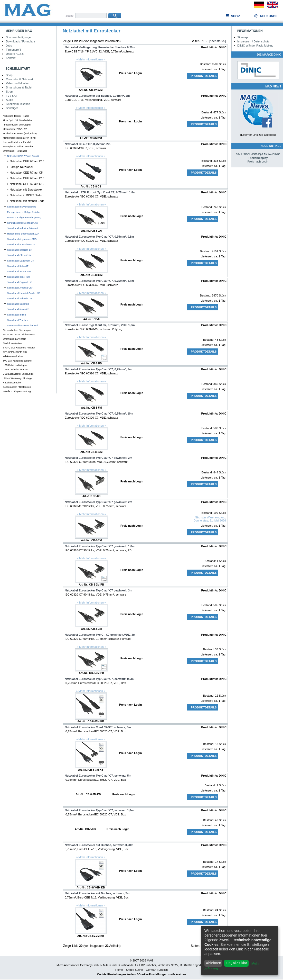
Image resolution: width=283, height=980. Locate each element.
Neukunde (269, 16)
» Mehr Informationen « (91, 59)
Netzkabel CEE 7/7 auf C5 (26, 173)
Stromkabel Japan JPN (19, 272)
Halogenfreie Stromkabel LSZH (23, 234)
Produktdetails (204, 76)
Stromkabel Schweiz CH (20, 299)
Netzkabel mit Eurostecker (26, 190)
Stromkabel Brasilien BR (20, 250)
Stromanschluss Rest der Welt (23, 326)
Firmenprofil (13, 50)
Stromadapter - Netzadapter (17, 330)
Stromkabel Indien (17, 315)
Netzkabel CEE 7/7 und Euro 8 (23, 156)
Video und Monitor (17, 83)
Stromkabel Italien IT (18, 266)
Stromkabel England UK (20, 282)
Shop (235, 16)
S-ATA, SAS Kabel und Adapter (19, 348)
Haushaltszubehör (12, 383)
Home (119, 970)
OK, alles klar (236, 963)
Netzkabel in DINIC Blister (26, 195)
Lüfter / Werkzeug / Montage (17, 378)
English (163, 970)
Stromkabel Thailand (18, 320)
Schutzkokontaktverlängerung (22, 223)
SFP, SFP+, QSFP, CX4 (15, 352)
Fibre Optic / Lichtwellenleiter (18, 120)
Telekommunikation (18, 104)
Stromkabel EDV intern (15, 339)
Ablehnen (214, 963)
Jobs (9, 46)
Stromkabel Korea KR (18, 309)
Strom (10, 92)
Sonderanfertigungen (19, 37)
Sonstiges (12, 108)
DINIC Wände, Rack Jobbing (255, 46)
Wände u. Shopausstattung (17, 391)
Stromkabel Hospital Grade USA (24, 293)
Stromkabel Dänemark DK (21, 261)
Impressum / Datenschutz (253, 41)
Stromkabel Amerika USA (20, 288)
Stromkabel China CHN (19, 255)
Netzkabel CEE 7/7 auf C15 (27, 178)
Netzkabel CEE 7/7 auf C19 (27, 184)
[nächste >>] (218, 41)
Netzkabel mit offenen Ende (27, 201)
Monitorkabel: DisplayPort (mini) (19, 138)
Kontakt (11, 58)
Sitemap (242, 37)
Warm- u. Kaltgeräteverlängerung (24, 218)
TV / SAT (12, 96)
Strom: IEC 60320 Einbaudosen (19, 335)
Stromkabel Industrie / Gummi (22, 228)
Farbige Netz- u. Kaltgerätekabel (24, 212)
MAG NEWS (273, 86)
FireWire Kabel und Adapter (17, 125)
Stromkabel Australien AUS (21, 245)
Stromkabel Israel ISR (18, 277)
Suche (139, 970)
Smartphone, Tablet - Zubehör (18, 147)
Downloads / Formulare (21, 41)
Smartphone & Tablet (19, 87)
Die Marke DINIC (269, 55)
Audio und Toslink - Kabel (16, 116)
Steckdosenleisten (12, 343)
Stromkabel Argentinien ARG (22, 239)
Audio (10, 100)
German (151, 970)
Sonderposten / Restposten (17, 387)
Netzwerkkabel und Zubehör (17, 142)
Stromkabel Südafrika (18, 304)
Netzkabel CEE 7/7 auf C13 (27, 161)
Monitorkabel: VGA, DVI (15, 129)
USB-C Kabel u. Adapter (15, 370)
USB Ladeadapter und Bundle (18, 374)
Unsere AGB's (15, 54)
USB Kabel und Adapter (15, 365)
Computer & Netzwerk (20, 79)
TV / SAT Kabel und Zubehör (18, 361)
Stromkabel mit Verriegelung (22, 207)
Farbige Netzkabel (21, 167)
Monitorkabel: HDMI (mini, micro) (20, 133)
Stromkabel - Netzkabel (15, 151)
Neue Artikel (271, 146)
